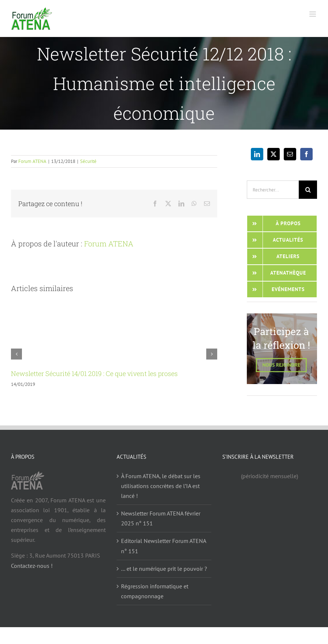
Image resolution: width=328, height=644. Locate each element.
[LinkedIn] (257, 154)
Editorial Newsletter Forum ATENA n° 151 (163, 546)
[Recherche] (308, 190)
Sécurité (88, 161)
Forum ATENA (32, 161)
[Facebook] (306, 154)
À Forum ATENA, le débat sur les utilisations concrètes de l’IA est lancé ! (161, 486)
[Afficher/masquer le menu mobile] (313, 14)
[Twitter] (274, 154)
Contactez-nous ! (32, 566)
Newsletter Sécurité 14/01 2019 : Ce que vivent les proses (94, 373)
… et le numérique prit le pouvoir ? (164, 569)
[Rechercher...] (273, 190)
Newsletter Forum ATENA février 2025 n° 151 (161, 518)
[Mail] (290, 154)
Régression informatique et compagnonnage (155, 591)
